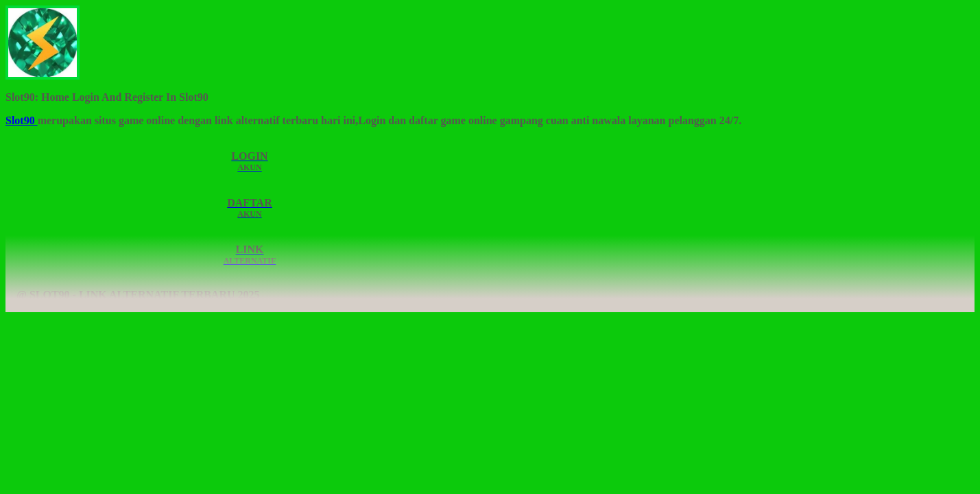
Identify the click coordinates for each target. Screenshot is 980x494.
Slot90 (22, 120)
